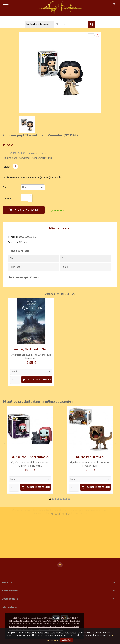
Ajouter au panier (24, 210)
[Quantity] (15, 380)
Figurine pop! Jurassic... (90, 457)
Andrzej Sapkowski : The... (31, 350)
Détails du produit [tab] (60, 228)
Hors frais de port (17, 153)
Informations (9, 607)
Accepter (67, 640)
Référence (14, 237)
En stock (13, 242)
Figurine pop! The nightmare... (30, 457)
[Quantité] (25, 198)
